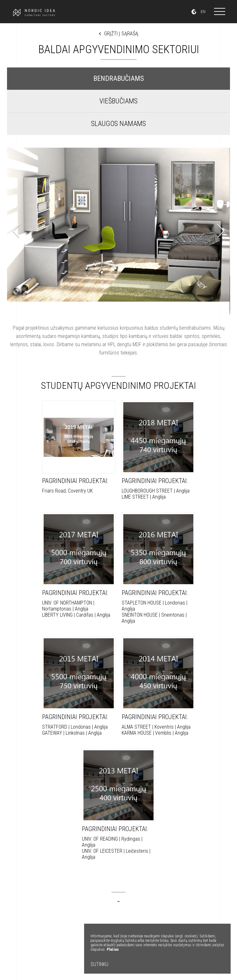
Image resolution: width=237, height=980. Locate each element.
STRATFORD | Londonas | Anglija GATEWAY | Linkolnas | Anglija (79, 686)
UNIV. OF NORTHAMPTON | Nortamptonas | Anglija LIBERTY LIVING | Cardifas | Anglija (79, 565)
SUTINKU (99, 964)
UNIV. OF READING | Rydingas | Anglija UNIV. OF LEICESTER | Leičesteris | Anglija (118, 804)
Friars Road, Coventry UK (79, 447)
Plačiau (113, 949)
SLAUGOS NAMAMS (118, 124)
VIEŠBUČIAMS (118, 101)
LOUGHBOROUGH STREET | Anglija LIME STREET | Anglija (158, 450)
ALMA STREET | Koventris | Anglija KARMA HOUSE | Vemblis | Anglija (158, 686)
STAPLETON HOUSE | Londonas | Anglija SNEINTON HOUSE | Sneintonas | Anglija (158, 568)
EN (203, 12)
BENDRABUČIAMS (119, 78)
